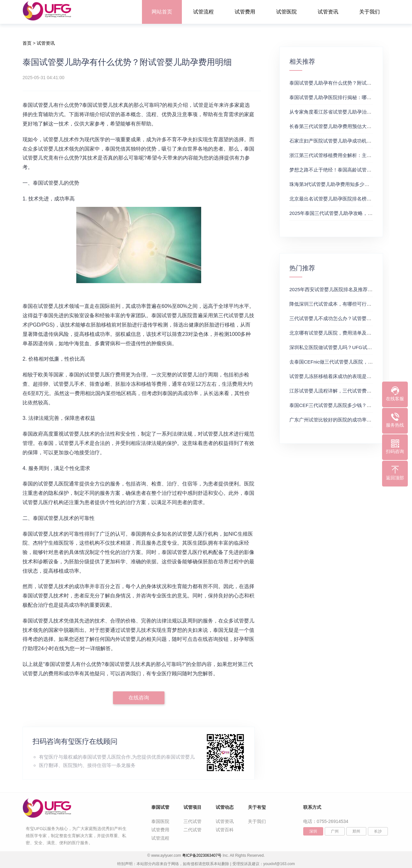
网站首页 (162, 12)
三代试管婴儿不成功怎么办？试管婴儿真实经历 (340, 318)
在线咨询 (139, 698)
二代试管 (192, 830)
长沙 (378, 831)
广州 (335, 831)
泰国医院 (160, 821)
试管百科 (225, 830)
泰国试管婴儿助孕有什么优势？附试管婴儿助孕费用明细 (350, 83)
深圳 (313, 831)
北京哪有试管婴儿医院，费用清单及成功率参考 (340, 333)
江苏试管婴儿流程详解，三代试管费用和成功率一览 (345, 391)
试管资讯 (328, 12)
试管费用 (245, 12)
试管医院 (286, 12)
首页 (27, 43)
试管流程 (203, 12)
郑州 (356, 831)
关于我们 (370, 12)
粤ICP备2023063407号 (202, 855)
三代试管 (192, 821)
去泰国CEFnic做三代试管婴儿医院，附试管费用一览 (346, 362)
